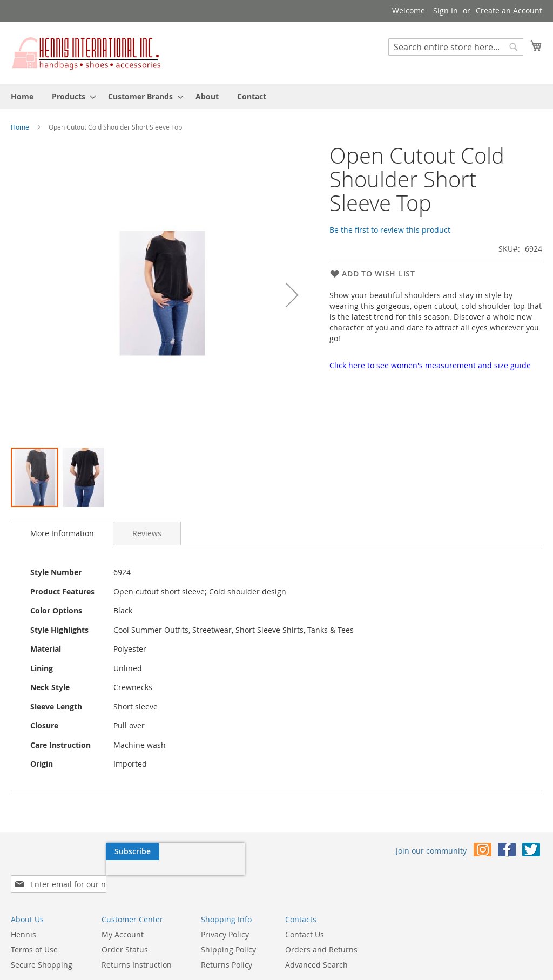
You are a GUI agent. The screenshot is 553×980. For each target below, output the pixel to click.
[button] (292, 295)
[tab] (62, 533)
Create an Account (509, 11)
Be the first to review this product (390, 230)
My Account (123, 917)
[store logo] (86, 52)
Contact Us (305, 917)
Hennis (23, 917)
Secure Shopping (42, 947)
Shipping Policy (228, 932)
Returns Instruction (137, 947)
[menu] (276, 96)
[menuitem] (22, 96)
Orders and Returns (321, 932)
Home (20, 127)
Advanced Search (316, 947)
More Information (62, 533)
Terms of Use (34, 932)
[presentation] (80, 876)
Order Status (125, 932)
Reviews (147, 533)
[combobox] (456, 47)
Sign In (446, 11)
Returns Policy (227, 947)
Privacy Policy (225, 917)
